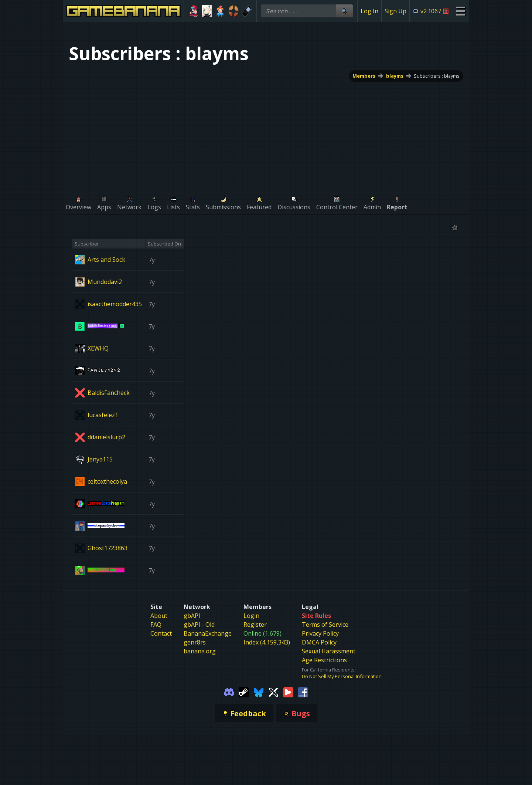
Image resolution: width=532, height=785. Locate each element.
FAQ (156, 625)
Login (251, 616)
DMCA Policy (319, 642)
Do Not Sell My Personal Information (342, 676)
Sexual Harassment (329, 651)
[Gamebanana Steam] (244, 691)
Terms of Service (325, 625)
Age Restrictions (324, 660)
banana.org (200, 651)
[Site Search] (344, 11)
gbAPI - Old (199, 625)
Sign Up (395, 11)
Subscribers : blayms (437, 76)
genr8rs (195, 642)
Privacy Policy (320, 633)
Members (364, 76)
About (159, 616)
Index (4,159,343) (267, 642)
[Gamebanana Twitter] (273, 691)
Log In (369, 11)
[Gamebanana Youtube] (288, 691)
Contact (161, 633)
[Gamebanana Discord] (229, 691)
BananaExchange (208, 633)
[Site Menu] (461, 11)
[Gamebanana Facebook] (303, 691)
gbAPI (192, 616)
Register (255, 625)
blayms (395, 76)
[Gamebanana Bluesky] (259, 691)
